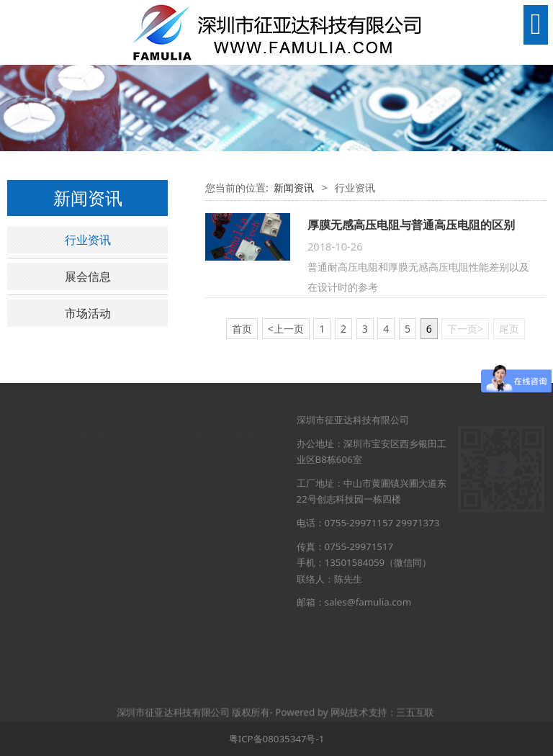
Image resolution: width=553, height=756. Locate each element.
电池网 (84, 562)
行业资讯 (88, 240)
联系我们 (26, 626)
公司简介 (145, 444)
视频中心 (145, 537)
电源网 (84, 499)
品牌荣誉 (145, 467)
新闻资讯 (294, 188)
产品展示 (26, 499)
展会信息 (88, 276)
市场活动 (88, 313)
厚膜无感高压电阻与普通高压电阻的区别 (411, 225)
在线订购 (26, 562)
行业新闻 (254, 444)
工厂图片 (145, 490)
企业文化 (145, 513)
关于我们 (26, 459)
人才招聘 (26, 586)
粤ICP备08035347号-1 (277, 739)
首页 (17, 420)
